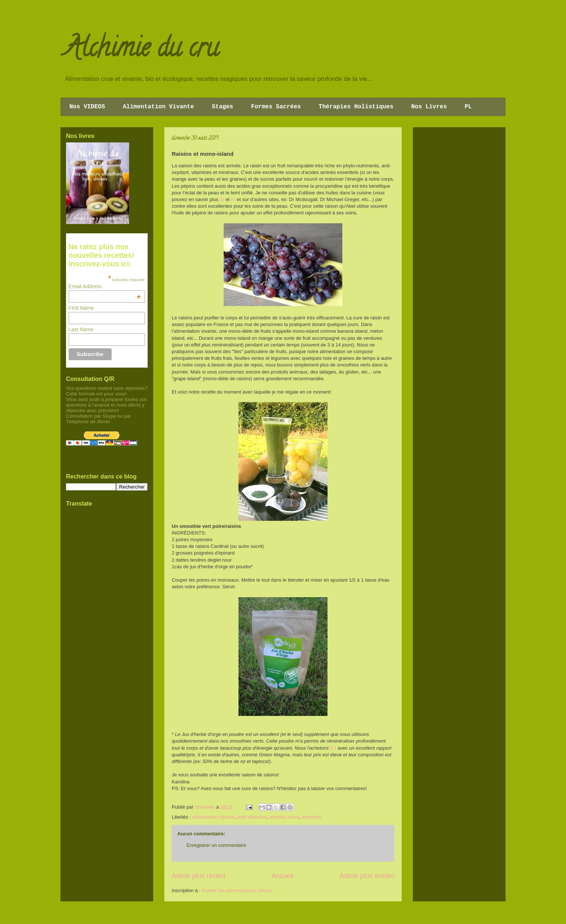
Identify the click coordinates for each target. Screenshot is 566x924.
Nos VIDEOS (87, 107)
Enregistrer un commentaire (216, 845)
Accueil (282, 876)
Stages (223, 107)
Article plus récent (199, 876)
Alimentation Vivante (158, 107)
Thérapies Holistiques (356, 107)
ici (222, 199)
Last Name (81, 329)
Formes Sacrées (276, 107)
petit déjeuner (252, 817)
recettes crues (284, 817)
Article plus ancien (367, 876)
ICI (333, 748)
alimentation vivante (213, 817)
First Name (81, 308)
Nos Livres (429, 107)
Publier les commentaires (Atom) (237, 890)
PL (468, 107)
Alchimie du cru (141, 50)
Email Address (105, 286)
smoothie (312, 817)
